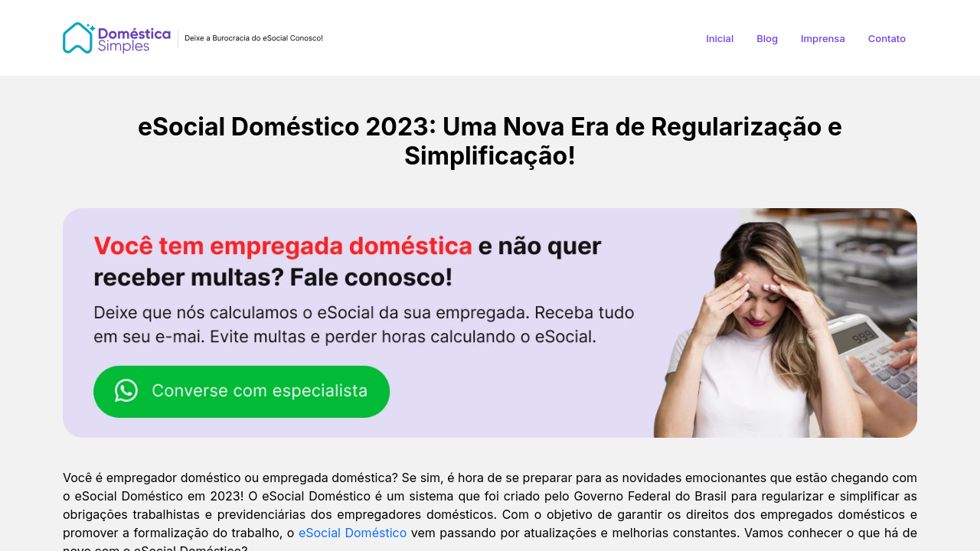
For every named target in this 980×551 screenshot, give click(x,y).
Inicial (720, 38)
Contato (887, 38)
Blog (767, 38)
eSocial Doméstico (353, 533)
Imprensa (823, 38)
